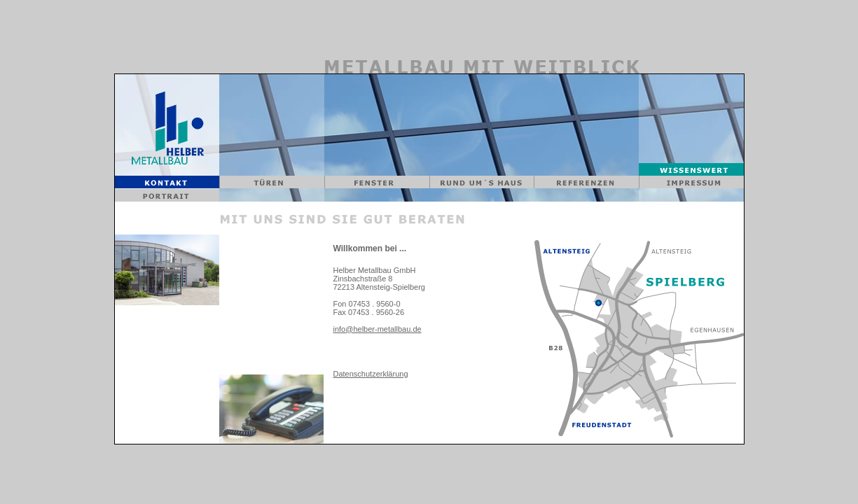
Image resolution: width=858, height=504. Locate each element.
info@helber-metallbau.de (378, 329)
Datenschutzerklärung (371, 374)
